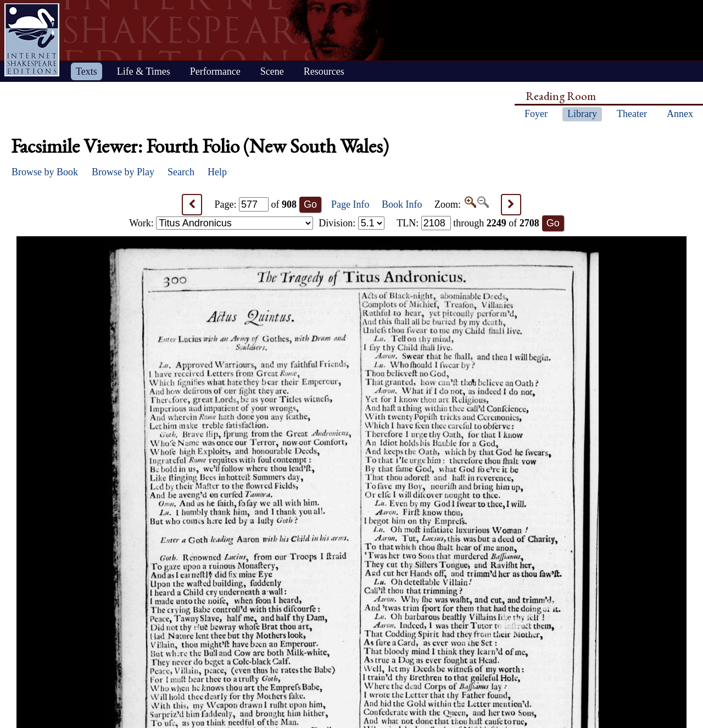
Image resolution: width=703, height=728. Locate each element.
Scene (272, 71)
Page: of (256, 204)
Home (32, 40)
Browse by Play (123, 172)
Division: (351, 223)
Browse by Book (45, 172)
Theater (632, 114)
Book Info (402, 204)
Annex (680, 114)
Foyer (536, 114)
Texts (87, 71)
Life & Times (144, 71)
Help (217, 172)
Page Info (350, 204)
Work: (221, 223)
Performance (215, 71)
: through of (468, 223)
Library (582, 114)
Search (181, 172)
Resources (324, 71)
